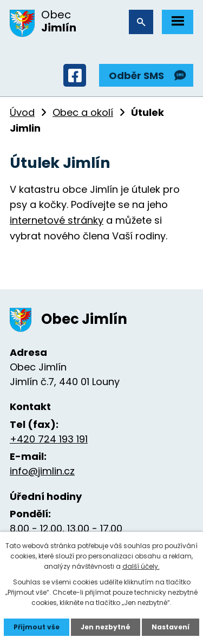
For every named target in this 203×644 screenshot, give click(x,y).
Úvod (22, 112)
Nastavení (171, 627)
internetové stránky (57, 220)
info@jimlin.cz (42, 471)
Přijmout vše (37, 627)
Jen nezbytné (106, 627)
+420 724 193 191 (49, 439)
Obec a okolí (83, 112)
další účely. (141, 566)
